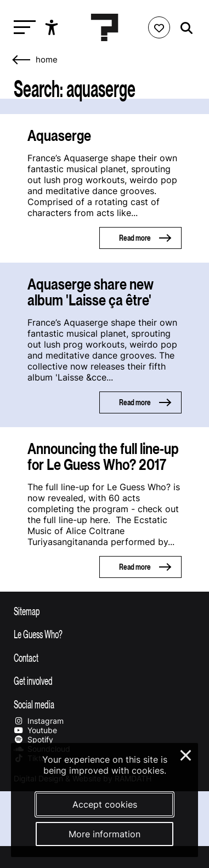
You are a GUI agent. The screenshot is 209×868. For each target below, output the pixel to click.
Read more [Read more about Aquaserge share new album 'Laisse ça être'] (135, 402)
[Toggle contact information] (104, 657)
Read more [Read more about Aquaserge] (135, 238)
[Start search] (184, 28)
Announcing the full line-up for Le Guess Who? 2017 (103, 456)
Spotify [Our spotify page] (33, 739)
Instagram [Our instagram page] (39, 721)
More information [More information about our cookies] (104, 834)
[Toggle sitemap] (104, 611)
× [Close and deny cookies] (186, 754)
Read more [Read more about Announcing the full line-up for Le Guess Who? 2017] (135, 567)
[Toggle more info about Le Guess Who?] (104, 634)
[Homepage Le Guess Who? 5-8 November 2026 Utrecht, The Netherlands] (105, 27)
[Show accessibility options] (53, 27)
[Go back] (22, 60)
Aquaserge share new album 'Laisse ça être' (91, 292)
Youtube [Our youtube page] (35, 730)
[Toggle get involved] (104, 680)
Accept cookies (105, 804)
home (47, 60)
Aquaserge (59, 135)
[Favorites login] (159, 27)
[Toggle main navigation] (22, 28)
